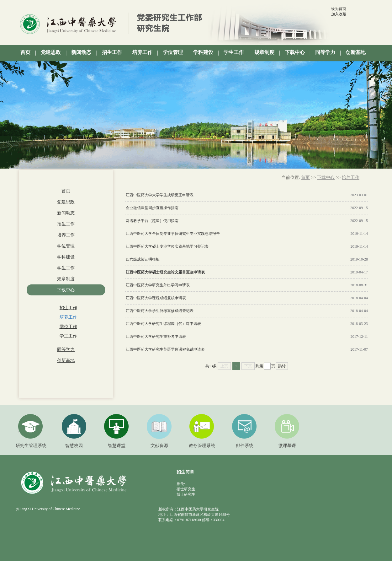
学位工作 (68, 327)
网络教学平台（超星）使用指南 (152, 221)
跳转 (282, 366)
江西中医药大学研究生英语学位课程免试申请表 (165, 349)
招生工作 (66, 224)
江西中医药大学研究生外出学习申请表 (158, 285)
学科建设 (66, 257)
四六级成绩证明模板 (143, 259)
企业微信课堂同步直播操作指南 (152, 208)
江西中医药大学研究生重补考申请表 (156, 337)
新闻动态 (66, 213)
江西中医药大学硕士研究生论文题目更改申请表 (165, 272)
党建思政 (66, 202)
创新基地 (66, 361)
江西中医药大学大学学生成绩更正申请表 (160, 195)
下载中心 (66, 290)
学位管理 (66, 246)
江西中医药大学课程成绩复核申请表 (156, 298)
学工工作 (68, 336)
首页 (66, 191)
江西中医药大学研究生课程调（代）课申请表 (163, 324)
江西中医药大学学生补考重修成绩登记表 (160, 311)
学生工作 (66, 268)
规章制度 (66, 279)
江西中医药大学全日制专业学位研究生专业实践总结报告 (173, 234)
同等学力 (66, 350)
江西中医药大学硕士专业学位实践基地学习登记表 (167, 246)
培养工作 (66, 235)
